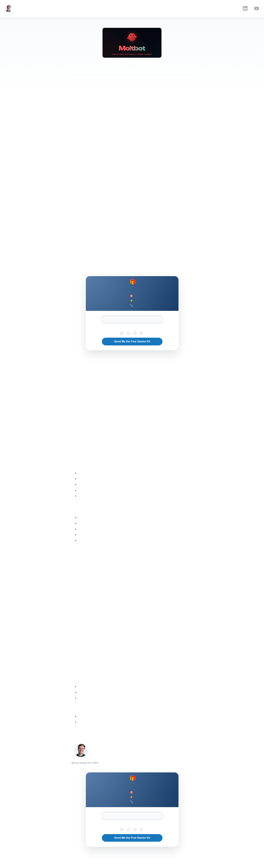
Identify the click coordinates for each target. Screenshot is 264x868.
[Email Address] (132, 320)
